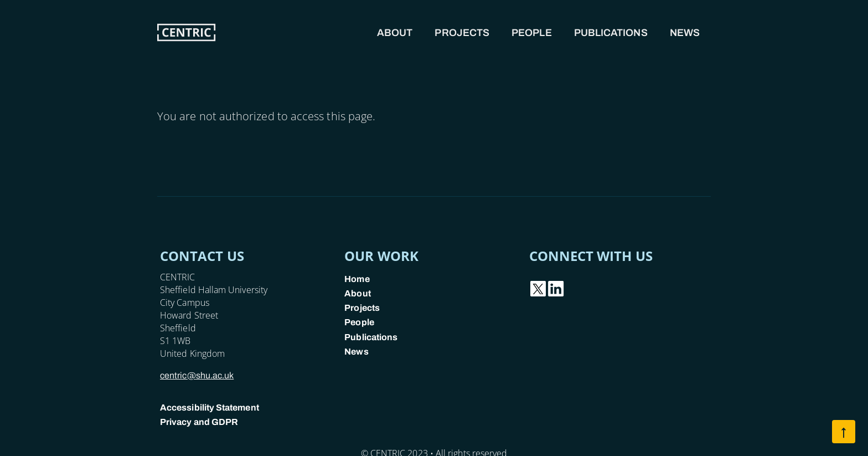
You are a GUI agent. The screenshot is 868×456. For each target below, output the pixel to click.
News (685, 33)
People (532, 33)
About (395, 33)
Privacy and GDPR (199, 422)
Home (357, 279)
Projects (462, 33)
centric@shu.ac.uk (197, 375)
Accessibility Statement (210, 408)
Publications (611, 33)
